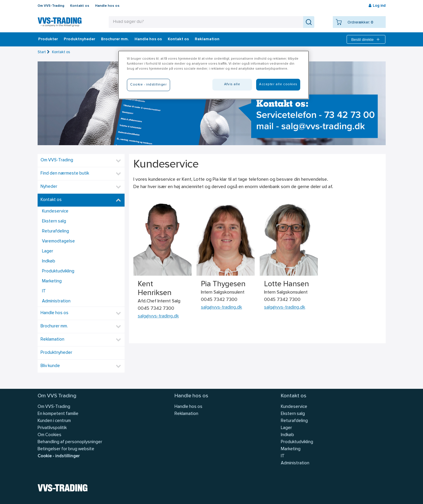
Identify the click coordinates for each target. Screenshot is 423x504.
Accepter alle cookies (278, 84)
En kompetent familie (58, 414)
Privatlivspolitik (52, 428)
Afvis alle (232, 84)
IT (44, 291)
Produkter (48, 39)
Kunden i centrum (54, 421)
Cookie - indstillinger (59, 456)
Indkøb (49, 261)
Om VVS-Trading (51, 6)
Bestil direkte (366, 39)
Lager (48, 251)
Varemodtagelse (58, 241)
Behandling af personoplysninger (70, 442)
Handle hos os (107, 6)
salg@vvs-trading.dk (158, 316)
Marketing (52, 281)
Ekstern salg (54, 221)
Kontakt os (80, 6)
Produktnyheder (79, 39)
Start (42, 52)
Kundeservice (55, 211)
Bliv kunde (50, 366)
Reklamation (207, 39)
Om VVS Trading (57, 396)
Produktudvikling (58, 271)
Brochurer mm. (115, 39)
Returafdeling (56, 231)
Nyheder (49, 187)
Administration (56, 301)
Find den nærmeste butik (65, 174)
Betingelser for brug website (66, 449)
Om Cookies (49, 435)
